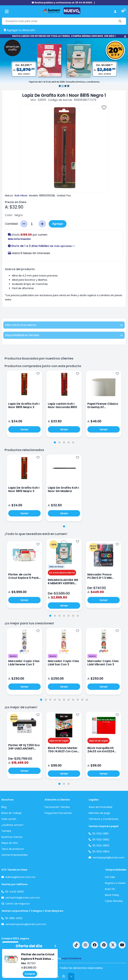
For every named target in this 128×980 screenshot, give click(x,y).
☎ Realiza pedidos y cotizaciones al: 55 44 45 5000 (62, 3)
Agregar (58, 224)
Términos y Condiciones (103, 819)
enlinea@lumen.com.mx (20, 877)
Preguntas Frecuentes (58, 813)
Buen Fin (110, 889)
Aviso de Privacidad (100, 807)
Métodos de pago (99, 813)
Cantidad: (12, 224)
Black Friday (112, 895)
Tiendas (6, 831)
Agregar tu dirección (20, 30)
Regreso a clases (115, 883)
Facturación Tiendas (57, 807)
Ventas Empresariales (15, 855)
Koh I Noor (21, 196)
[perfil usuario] (115, 12)
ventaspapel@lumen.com (108, 858)
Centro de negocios (17, 904)
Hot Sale (110, 877)
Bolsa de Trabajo (12, 813)
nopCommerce (71, 958)
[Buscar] (120, 21)
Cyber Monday (114, 901)
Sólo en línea (56, 567)
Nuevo (13, 656)
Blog (4, 807)
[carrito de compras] (123, 12)
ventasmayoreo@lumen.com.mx (26, 924)
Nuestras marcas (12, 837)
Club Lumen (9, 819)
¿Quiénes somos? (12, 825)
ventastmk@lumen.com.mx (23, 898)
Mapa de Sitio (10, 843)
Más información (19, 239)
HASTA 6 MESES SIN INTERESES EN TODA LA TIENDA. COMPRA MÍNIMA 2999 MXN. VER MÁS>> (64, 36)
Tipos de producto (13, 849)
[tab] (55, 442)
